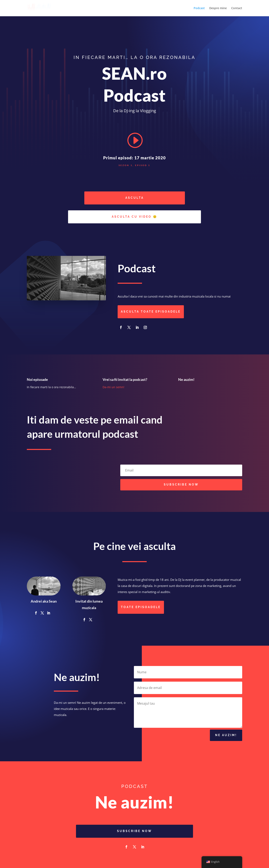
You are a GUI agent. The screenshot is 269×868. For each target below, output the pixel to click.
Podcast (199, 8)
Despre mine (218, 8)
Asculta (135, 198)
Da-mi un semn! (113, 387)
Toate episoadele (141, 607)
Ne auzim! (226, 737)
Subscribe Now (134, 831)
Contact (237, 8)
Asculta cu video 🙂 (134, 217)
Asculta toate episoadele (151, 312)
